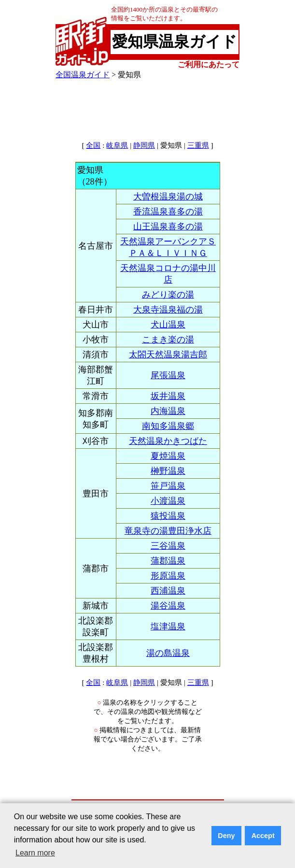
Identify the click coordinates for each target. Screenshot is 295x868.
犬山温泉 (168, 325)
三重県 (198, 145)
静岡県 (144, 145)
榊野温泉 (168, 471)
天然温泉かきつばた (168, 441)
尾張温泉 (168, 375)
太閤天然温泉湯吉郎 (168, 355)
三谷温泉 (168, 546)
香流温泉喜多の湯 (168, 212)
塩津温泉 (168, 626)
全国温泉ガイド (83, 75)
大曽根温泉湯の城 (168, 197)
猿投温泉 (168, 516)
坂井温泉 (168, 396)
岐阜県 (117, 145)
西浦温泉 (168, 591)
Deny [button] (226, 836)
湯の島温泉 (168, 653)
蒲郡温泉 (168, 561)
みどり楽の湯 (168, 295)
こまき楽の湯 (168, 340)
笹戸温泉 (168, 486)
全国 (93, 145)
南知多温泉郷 (168, 426)
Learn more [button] (35, 853)
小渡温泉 (168, 501)
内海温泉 (168, 411)
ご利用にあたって (209, 64)
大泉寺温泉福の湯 (168, 310)
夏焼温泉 (168, 456)
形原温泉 (168, 576)
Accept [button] (263, 836)
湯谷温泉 (168, 606)
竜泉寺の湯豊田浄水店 (168, 531)
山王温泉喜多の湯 (168, 227)
